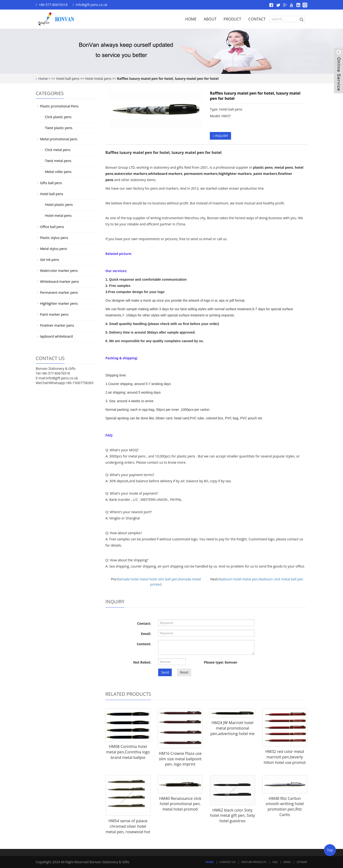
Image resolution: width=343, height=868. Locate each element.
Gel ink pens (50, 260)
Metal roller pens (57, 172)
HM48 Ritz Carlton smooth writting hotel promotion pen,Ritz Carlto (285, 807)
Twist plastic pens (57, 128)
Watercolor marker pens (59, 271)
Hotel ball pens (68, 79)
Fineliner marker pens (57, 325)
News (287, 862)
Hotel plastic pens (57, 205)
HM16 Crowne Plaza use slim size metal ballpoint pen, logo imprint (180, 759)
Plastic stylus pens (54, 238)
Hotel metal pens (98, 79)
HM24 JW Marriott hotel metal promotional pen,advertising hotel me (232, 728)
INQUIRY (220, 136)
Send (165, 672)
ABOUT (210, 19)
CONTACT (257, 19)
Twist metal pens (56, 161)
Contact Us (228, 862)
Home (43, 79)
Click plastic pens (57, 117)
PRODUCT (232, 19)
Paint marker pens (54, 314)
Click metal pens (56, 150)
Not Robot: (142, 662)
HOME (191, 19)
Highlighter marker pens (59, 303)
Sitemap (302, 862)
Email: (146, 634)
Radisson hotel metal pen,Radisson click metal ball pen (261, 579)
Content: (144, 644)
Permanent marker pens (59, 292)
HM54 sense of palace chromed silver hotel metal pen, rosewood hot (128, 826)
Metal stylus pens (53, 249)
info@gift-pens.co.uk (92, 5)
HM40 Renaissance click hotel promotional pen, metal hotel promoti (180, 804)
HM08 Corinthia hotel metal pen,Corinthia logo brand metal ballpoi (128, 752)
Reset (184, 672)
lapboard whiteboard (56, 336)
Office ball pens (52, 227)
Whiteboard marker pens (59, 282)
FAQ (275, 862)
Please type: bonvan (221, 662)
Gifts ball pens (51, 183)
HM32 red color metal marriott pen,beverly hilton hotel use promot (285, 757)
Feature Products (254, 862)
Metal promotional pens (59, 139)
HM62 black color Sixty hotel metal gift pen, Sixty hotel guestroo (233, 816)
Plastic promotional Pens (59, 106)
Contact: (144, 623)
